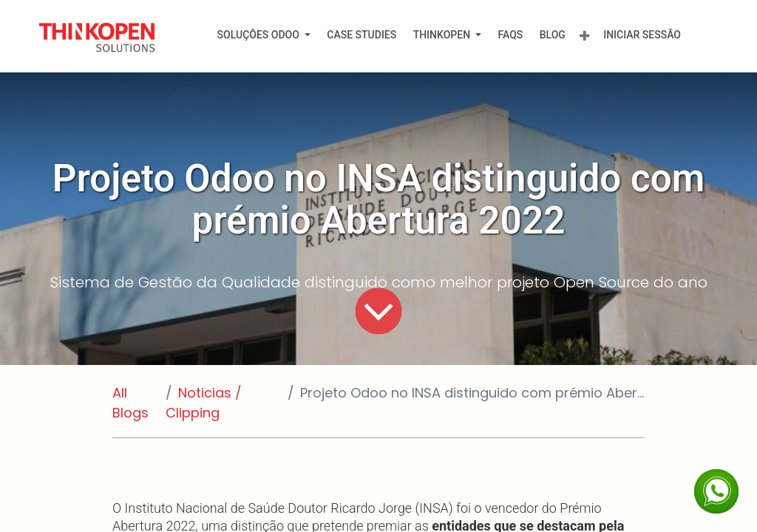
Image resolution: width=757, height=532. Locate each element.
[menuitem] (264, 35)
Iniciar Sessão (642, 35)
